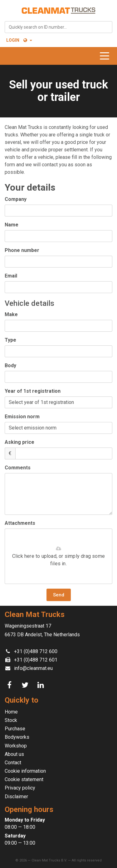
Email (11, 276)
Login (13, 40)
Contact (13, 763)
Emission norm (22, 417)
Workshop (16, 746)
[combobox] (58, 27)
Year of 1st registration (33, 391)
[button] (27, 40)
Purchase (15, 729)
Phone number (22, 250)
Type (10, 340)
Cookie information (25, 771)
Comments (18, 468)
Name (12, 225)
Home (11, 712)
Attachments (20, 523)
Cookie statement (24, 779)
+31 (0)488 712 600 (36, 651)
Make (11, 314)
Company (16, 199)
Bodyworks (17, 737)
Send (59, 595)
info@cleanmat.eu (33, 668)
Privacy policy (20, 788)
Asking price (19, 442)
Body (10, 365)
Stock (11, 720)
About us (14, 754)
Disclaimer (16, 797)
